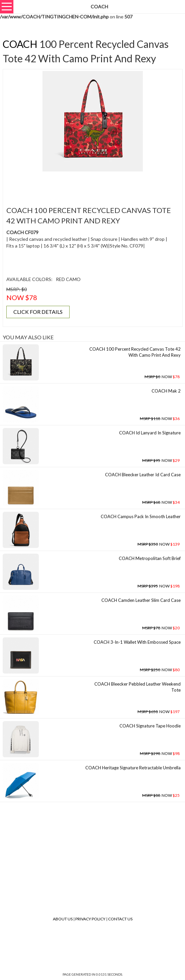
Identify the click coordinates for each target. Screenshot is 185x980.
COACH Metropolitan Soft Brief (150, 558)
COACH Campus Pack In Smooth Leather (141, 516)
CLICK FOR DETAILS (38, 312)
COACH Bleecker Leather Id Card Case (143, 475)
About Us (63, 919)
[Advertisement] (93, 185)
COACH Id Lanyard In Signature (150, 433)
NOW (162, 377)
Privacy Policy (90, 919)
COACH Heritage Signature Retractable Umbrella (133, 768)
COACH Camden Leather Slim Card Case (141, 600)
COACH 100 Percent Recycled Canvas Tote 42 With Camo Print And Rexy (135, 352)
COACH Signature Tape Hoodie (150, 726)
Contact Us (120, 919)
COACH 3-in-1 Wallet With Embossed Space (137, 642)
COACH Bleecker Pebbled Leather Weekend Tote (137, 687)
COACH (20, 44)
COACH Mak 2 (166, 391)
